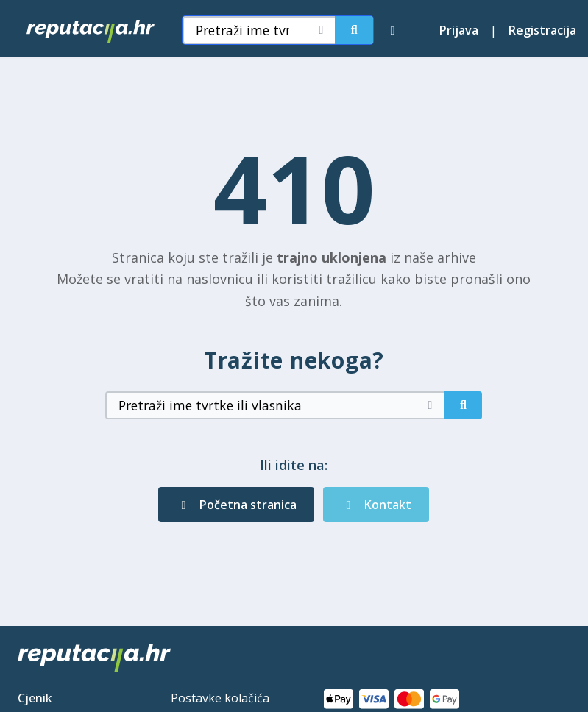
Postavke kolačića (220, 698)
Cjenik (35, 698)
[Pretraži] (354, 30)
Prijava (459, 30)
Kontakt (376, 505)
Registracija (542, 30)
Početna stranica (236, 505)
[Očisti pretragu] (321, 30)
